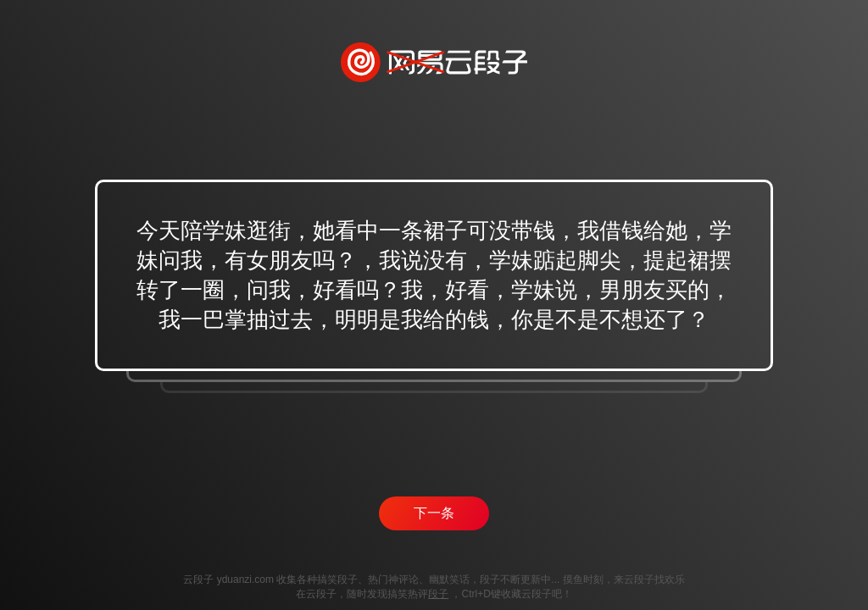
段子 (438, 594)
